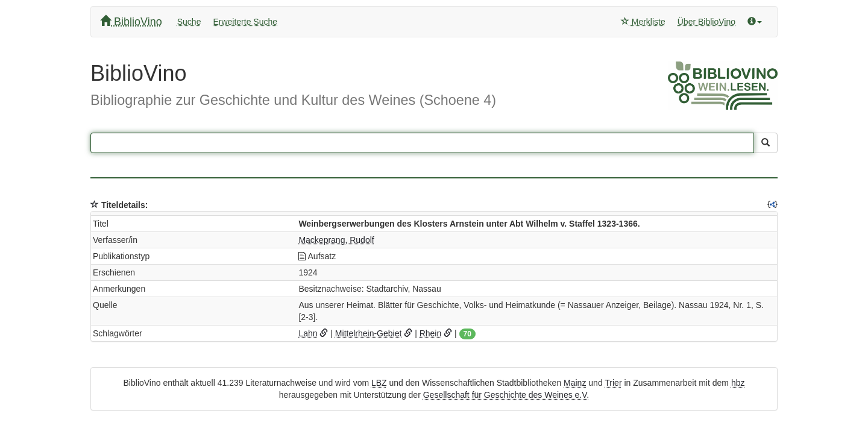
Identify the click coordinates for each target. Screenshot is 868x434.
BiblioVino (131, 21)
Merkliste (643, 22)
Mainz (575, 383)
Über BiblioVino (706, 22)
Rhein (431, 333)
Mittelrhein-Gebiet (369, 333)
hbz (738, 383)
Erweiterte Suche (245, 22)
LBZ (379, 383)
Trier (613, 383)
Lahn (308, 333)
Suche (189, 22)
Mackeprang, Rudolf (336, 240)
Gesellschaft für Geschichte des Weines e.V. (506, 395)
